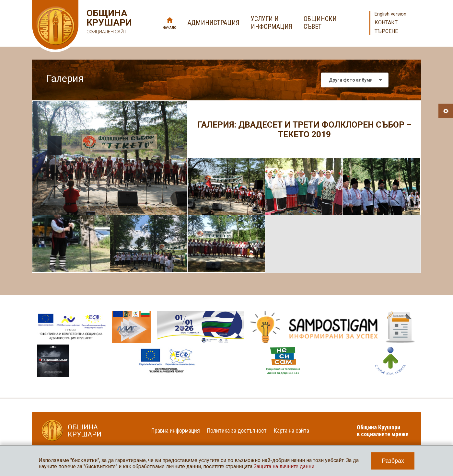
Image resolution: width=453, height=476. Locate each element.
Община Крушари (108, 23)
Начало (170, 28)
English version (390, 14)
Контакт (386, 23)
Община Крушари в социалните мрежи (383, 431)
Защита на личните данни (284, 466)
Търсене (386, 31)
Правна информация (176, 431)
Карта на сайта (291, 431)
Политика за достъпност (237, 431)
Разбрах (393, 461)
